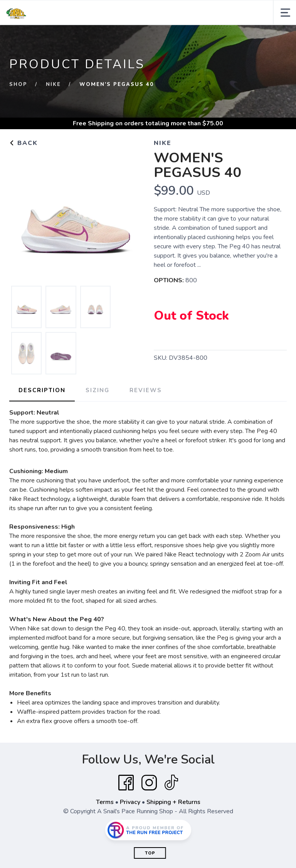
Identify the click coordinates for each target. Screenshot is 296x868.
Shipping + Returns (173, 802)
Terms (105, 802)
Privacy (130, 802)
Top (150, 853)
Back (24, 143)
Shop (18, 84)
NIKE (53, 84)
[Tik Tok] (171, 783)
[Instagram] (149, 783)
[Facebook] (126, 783)
